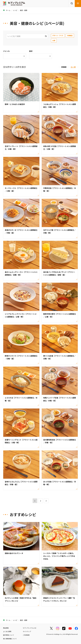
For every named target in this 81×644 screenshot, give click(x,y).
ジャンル (6, 51)
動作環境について (9, 635)
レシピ (15, 10)
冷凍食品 (70, 36)
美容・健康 (24, 10)
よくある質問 (7, 631)
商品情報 (6, 628)
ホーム (7, 10)
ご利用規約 (26, 635)
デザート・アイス (58, 36)
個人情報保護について (10, 639)
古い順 (73, 67)
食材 (31, 51)
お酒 (54, 40)
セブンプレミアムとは (30, 628)
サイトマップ (27, 631)
